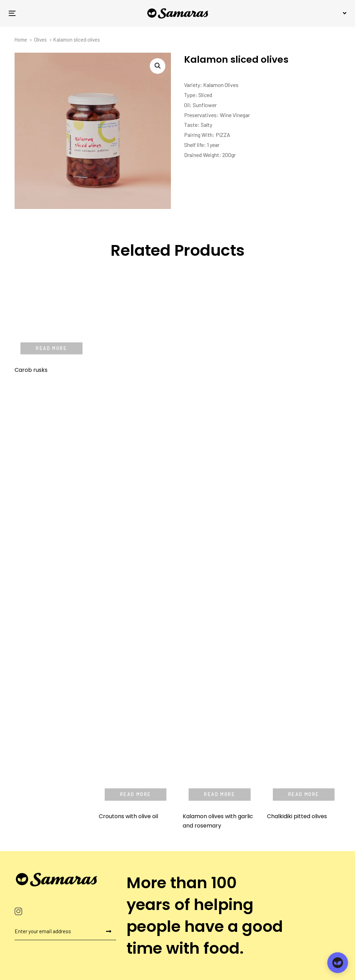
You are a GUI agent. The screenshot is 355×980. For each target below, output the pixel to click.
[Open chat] (338, 963)
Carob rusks (31, 307)
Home (21, 40)
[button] (344, 13)
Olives (40, 40)
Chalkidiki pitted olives (297, 816)
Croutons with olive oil (128, 816)
